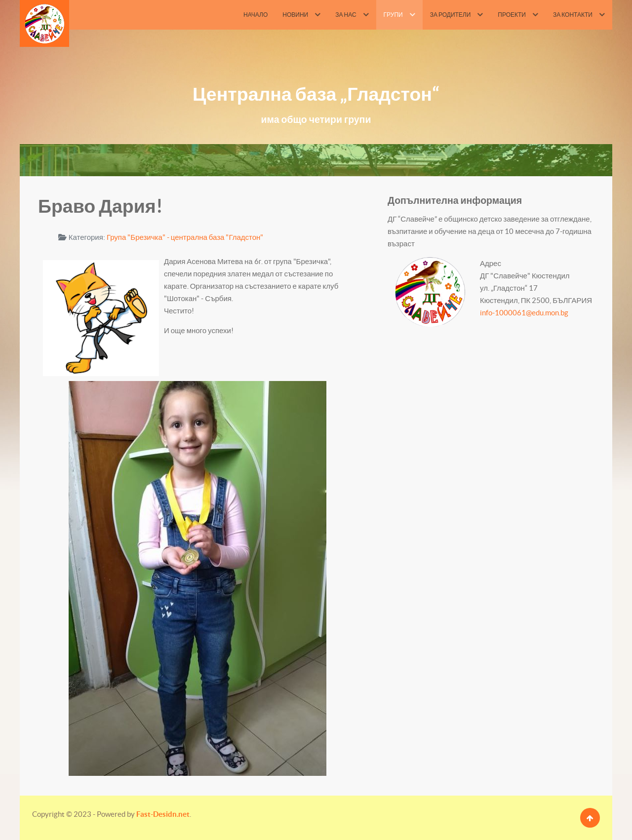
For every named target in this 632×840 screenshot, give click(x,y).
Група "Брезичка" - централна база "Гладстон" (185, 237)
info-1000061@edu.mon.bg (524, 313)
